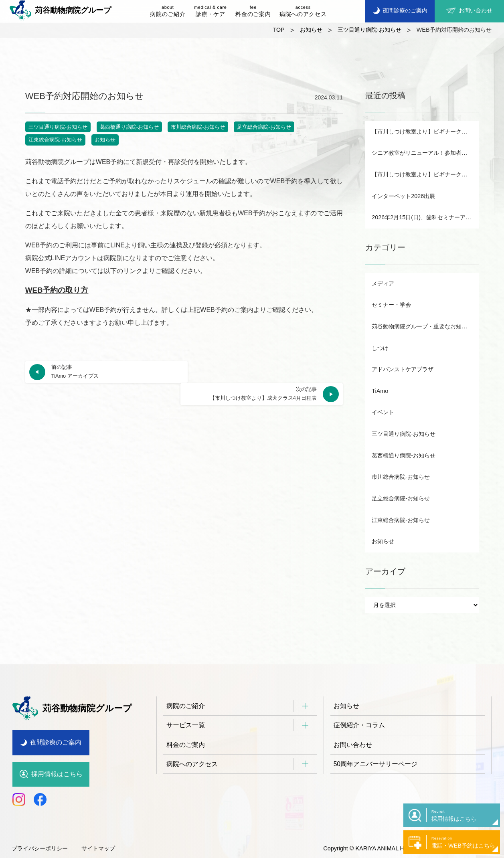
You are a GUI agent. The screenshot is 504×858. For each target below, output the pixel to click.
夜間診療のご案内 (56, 742)
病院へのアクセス (303, 11)
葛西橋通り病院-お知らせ (129, 127)
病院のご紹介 (168, 11)
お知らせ (105, 140)
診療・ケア (210, 11)
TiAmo (380, 391)
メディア (383, 283)
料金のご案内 (253, 11)
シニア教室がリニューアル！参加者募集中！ (425, 153)
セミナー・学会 (391, 305)
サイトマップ (98, 848)
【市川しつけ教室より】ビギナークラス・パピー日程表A (425, 174)
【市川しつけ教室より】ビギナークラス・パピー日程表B (425, 132)
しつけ (380, 348)
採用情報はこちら (57, 774)
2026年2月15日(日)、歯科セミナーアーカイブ (425, 217)
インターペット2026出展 (403, 196)
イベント (383, 412)
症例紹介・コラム (359, 725)
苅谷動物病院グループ (60, 10)
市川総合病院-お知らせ (198, 127)
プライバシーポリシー (40, 848)
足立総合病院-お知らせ (264, 127)
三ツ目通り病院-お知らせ (58, 127)
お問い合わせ (353, 745)
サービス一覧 (186, 725)
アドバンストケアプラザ (403, 369)
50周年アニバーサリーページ (376, 765)
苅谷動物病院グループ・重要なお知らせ (422, 326)
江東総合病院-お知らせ (55, 140)
